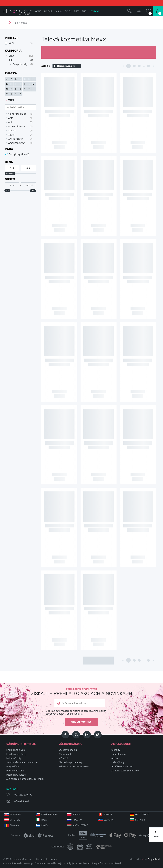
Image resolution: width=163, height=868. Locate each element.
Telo (16, 23)
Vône (38, 11)
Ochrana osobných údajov (125, 771)
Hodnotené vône (15, 771)
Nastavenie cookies (46, 859)
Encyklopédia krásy (16, 754)
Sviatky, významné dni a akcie (22, 762)
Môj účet (63, 758)
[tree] (19, 61)
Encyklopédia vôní (16, 750)
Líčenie (48, 11)
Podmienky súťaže (16, 775)
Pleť (76, 11)
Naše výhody (118, 762)
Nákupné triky (14, 758)
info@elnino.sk (22, 801)
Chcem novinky (81, 722)
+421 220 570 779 (23, 795)
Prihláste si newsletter (81, 692)
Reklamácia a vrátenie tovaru (74, 766)
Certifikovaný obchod (122, 766)
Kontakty (115, 750)
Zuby (85, 11)
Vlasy (59, 11)
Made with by (145, 859)
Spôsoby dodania (68, 750)
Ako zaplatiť (65, 754)
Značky (95, 11)
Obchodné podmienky (70, 762)
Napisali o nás (118, 754)
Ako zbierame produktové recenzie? (25, 779)
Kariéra (115, 758)
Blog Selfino (13, 766)
